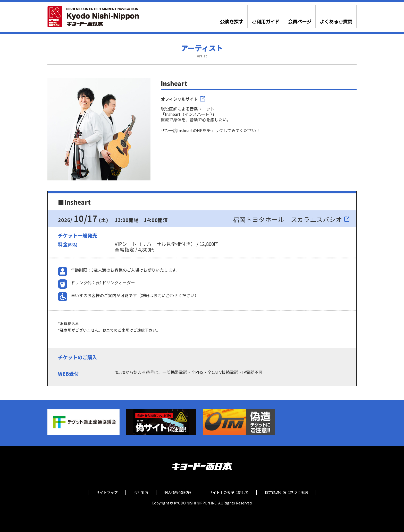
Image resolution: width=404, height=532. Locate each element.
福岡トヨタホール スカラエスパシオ (288, 219)
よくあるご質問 (336, 22)
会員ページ (300, 22)
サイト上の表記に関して (229, 492)
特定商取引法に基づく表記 (286, 492)
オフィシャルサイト (179, 99)
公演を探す (232, 22)
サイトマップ (107, 492)
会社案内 (141, 492)
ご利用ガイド (266, 22)
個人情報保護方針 (179, 492)
